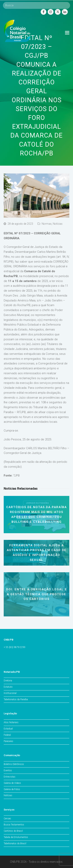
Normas (47, 224)
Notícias (58, 224)
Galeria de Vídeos (12, 783)
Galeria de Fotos (12, 789)
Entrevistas (10, 777)
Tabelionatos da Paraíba (16, 699)
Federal (7, 735)
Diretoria (8, 681)
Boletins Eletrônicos (14, 764)
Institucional (10, 693)
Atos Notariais (11, 722)
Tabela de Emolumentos (16, 837)
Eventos (8, 770)
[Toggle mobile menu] (67, 33)
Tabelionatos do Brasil (15, 843)
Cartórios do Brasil (13, 831)
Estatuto (8, 687)
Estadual (8, 729)
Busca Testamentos (14, 825)
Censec (7, 819)
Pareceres (8, 741)
